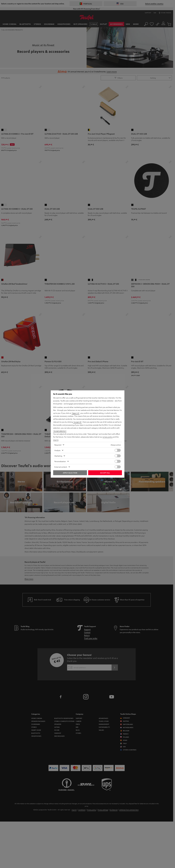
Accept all (105, 473)
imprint (56, 440)
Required (58, 445)
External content (61, 467)
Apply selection (70, 473)
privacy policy (108, 437)
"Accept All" (78, 422)
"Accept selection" (60, 431)
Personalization (60, 461)
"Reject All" (76, 413)
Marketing (58, 456)
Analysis (57, 450)
